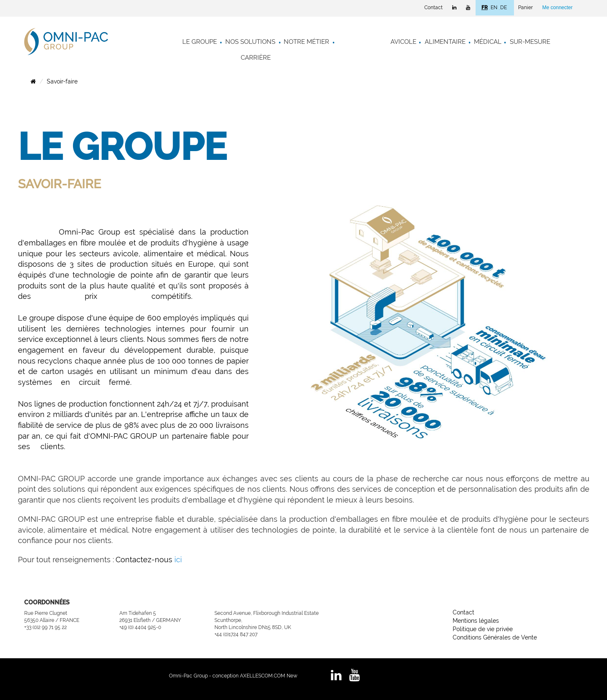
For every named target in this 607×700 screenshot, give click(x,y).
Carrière (256, 58)
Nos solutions (250, 42)
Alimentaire (445, 42)
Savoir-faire (62, 81)
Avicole (403, 42)
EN (494, 8)
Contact (433, 8)
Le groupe (200, 42)
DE (504, 8)
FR (485, 8)
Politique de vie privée (483, 629)
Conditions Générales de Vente (495, 637)
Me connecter (558, 8)
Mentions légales (476, 621)
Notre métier (306, 42)
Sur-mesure (530, 42)
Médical (488, 42)
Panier (525, 8)
